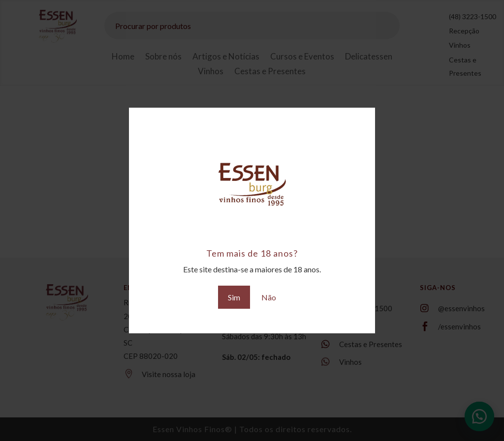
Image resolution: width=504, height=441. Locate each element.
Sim (234, 297)
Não (269, 297)
